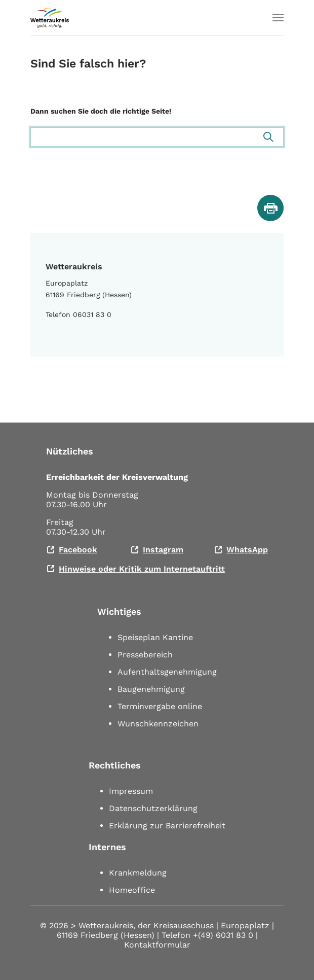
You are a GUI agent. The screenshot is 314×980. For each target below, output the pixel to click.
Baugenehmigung (151, 689)
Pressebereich (145, 655)
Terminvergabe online (160, 706)
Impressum (131, 791)
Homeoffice (132, 890)
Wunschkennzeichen (158, 724)
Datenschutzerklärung (153, 808)
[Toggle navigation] (278, 18)
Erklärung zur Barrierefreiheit (167, 826)
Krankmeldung (138, 873)
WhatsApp (247, 550)
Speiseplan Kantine (155, 637)
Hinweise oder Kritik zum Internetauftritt (142, 569)
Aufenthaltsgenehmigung (167, 672)
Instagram (163, 550)
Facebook (78, 550)
